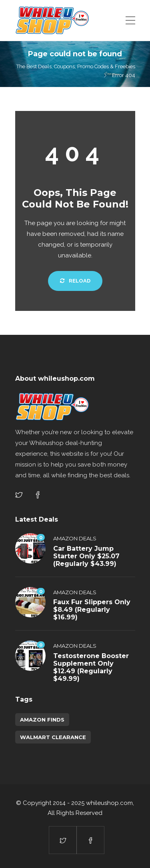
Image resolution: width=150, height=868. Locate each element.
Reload (75, 281)
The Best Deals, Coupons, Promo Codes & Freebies (76, 66)
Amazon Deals (75, 538)
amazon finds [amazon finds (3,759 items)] (42, 720)
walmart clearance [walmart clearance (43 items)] (53, 737)
